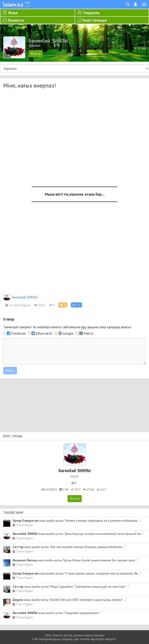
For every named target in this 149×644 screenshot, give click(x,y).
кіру (84, 327)
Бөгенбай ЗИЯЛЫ (20, 297)
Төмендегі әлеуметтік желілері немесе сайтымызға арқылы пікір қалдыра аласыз (67, 327)
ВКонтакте (44, 333)
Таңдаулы (91, 13)
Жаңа (13, 13)
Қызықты (16, 20)
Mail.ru (89, 333)
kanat (75, 476)
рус (27, 6)
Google (68, 333)
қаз (27, 2)
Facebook (18, 333)
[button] (76, 305)
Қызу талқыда (95, 20)
